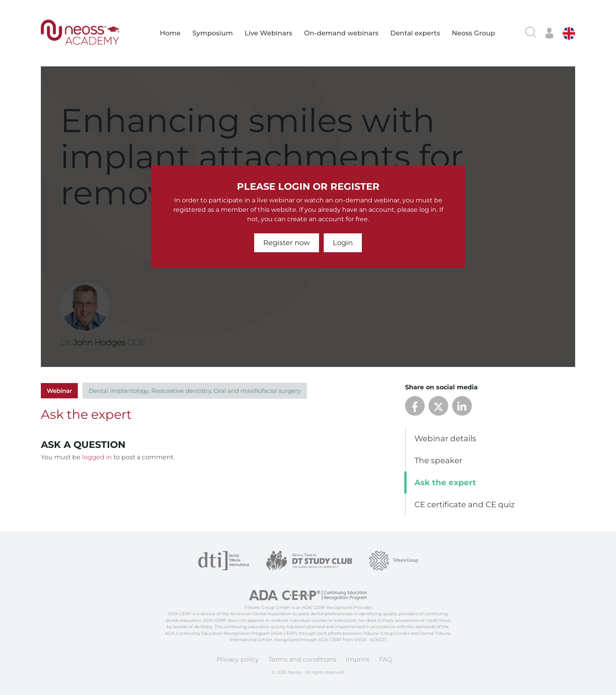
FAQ (386, 659)
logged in (97, 457)
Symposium (213, 33)
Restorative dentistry (181, 391)
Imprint (358, 659)
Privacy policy (238, 659)
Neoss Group (473, 33)
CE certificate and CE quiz (465, 504)
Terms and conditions (302, 659)
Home (170, 33)
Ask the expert (445, 482)
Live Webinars (269, 33)
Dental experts (415, 33)
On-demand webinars (341, 33)
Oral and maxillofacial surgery (257, 391)
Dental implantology (119, 391)
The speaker (438, 460)
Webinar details (445, 438)
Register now (287, 243)
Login (343, 243)
